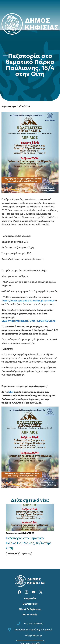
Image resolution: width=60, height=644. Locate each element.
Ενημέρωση (26, 554)
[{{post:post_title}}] (30, 518)
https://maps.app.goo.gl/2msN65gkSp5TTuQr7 (29, 301)
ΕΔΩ (11, 392)
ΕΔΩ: (4, 321)
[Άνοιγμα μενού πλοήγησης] (6, 54)
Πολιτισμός (12, 554)
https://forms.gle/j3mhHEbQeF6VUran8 (32, 321)
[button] (3, 532)
